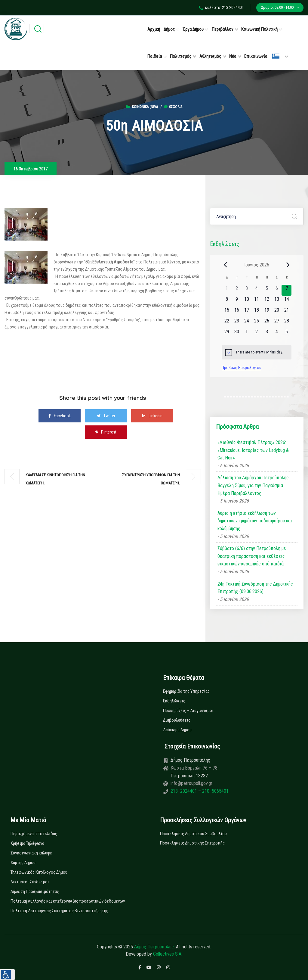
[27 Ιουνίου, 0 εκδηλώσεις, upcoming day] (277, 323)
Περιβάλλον (222, 29)
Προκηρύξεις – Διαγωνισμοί (188, 711)
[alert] (257, 352)
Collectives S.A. (168, 954)
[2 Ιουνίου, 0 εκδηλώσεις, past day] (237, 290)
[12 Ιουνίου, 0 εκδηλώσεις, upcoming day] (267, 301)
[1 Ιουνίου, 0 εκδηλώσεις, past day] (227, 290)
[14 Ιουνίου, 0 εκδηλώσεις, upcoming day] (286, 301)
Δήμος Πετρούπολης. (154, 947)
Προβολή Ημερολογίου (242, 368)
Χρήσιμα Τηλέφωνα (27, 843)
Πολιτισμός (181, 56)
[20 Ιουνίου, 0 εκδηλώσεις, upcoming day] (277, 312)
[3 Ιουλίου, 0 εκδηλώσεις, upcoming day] (267, 334)
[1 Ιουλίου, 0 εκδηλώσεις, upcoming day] (247, 334)
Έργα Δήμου (193, 29)
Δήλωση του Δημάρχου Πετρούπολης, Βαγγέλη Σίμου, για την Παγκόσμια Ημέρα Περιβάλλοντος (254, 485)
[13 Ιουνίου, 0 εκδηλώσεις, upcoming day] (277, 301)
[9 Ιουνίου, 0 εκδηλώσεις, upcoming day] (237, 301)
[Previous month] (225, 265)
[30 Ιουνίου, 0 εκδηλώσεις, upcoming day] (237, 334)
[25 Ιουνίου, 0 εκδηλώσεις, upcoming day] (257, 323)
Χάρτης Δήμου (23, 863)
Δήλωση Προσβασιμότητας (35, 891)
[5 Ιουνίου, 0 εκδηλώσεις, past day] (267, 290)
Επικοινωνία (256, 56)
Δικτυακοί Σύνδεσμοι (30, 882)
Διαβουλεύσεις (177, 720)
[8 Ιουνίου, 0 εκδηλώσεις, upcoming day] (227, 301)
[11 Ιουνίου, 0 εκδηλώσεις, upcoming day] (257, 301)
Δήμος (169, 29)
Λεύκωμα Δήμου (177, 730)
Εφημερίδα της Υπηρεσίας (186, 691)
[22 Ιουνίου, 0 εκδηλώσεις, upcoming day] (227, 323)
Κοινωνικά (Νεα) (145, 107)
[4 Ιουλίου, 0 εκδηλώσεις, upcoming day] (277, 334)
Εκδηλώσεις (174, 701)
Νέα (233, 56)
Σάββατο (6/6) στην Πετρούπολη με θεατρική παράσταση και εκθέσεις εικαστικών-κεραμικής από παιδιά (252, 556)
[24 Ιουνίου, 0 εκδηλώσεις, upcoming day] (247, 323)
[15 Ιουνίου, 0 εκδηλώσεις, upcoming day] (227, 312)
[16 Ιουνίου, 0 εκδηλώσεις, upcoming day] (237, 312)
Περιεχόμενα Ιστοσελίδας (34, 834)
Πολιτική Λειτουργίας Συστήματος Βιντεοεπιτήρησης (59, 911)
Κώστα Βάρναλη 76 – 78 (194, 768)
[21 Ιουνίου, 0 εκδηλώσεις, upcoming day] (286, 312)
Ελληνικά (276, 56)
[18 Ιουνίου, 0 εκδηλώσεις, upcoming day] (257, 312)
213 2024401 (184, 791)
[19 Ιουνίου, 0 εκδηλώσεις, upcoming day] (267, 312)
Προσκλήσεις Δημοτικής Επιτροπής (192, 843)
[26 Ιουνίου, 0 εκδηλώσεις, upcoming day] (267, 323)
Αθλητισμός (210, 56)
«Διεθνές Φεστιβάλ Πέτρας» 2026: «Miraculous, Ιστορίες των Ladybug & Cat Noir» (253, 450)
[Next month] (288, 265)
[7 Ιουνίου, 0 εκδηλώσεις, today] (286, 290)
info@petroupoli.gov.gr (191, 783)
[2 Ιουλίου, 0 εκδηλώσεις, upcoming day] (257, 334)
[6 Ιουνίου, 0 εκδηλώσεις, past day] (277, 290)
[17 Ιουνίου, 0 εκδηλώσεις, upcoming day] (247, 312)
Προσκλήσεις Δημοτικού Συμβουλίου (193, 834)
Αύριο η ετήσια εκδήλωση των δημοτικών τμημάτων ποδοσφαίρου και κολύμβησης (255, 521)
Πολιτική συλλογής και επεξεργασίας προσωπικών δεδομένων (68, 901)
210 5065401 (215, 791)
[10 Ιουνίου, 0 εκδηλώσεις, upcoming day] (247, 301)
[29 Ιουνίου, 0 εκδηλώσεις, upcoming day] (227, 334)
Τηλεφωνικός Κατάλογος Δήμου (39, 872)
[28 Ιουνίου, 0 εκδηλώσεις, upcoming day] (286, 323)
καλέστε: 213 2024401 (221, 8)
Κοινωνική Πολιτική (259, 29)
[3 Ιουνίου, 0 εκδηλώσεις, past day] (247, 290)
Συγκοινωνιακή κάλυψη (31, 853)
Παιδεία (155, 56)
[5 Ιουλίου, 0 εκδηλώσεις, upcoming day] (286, 334)
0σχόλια (173, 107)
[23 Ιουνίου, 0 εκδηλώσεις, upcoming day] (237, 323)
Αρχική (154, 29)
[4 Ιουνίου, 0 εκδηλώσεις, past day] (257, 290)
